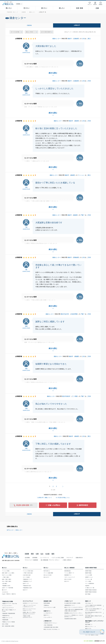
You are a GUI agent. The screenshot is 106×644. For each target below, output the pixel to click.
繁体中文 (9, 594)
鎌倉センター (57, 39)
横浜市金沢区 (65, 314)
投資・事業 (79, 8)
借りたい (44, 8)
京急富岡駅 (74, 314)
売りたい (26, 8)
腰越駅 (77, 356)
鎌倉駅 (77, 121)
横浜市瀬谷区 (66, 396)
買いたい (9, 8)
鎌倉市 (70, 39)
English (4, 594)
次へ (63, 486)
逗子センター (10, 530)
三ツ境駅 (75, 396)
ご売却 (89, 81)
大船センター (19, 530)
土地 (83, 39)
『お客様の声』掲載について (44, 498)
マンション (81, 175)
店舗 (97, 8)
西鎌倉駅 (76, 257)
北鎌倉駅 (76, 39)
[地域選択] (19, 4)
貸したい (62, 8)
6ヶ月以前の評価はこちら (63, 498)
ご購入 (89, 39)
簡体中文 (14, 594)
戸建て (83, 215)
